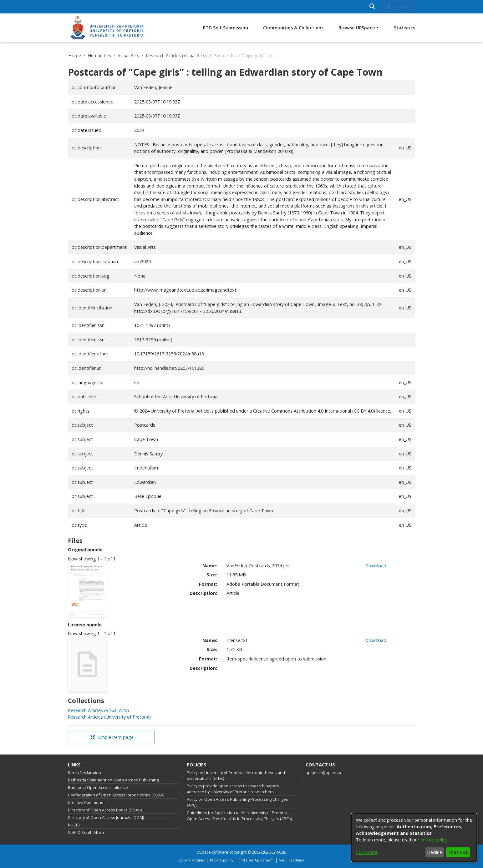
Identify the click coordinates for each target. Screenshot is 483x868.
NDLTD (74, 825)
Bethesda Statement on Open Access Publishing (113, 780)
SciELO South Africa (86, 833)
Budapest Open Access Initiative (98, 788)
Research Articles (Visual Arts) (176, 55)
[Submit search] (372, 7)
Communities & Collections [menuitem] (293, 28)
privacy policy (434, 840)
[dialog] (414, 838)
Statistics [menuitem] (404, 28)
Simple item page (112, 737)
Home (75, 55)
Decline (435, 852)
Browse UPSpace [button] (357, 28)
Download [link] (376, 566)
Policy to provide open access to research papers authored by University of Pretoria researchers (233, 789)
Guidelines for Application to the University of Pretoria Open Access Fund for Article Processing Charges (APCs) (239, 816)
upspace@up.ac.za (323, 773)
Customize (367, 852)
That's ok (458, 852)
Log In (396, 6)
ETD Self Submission (226, 28)
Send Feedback (292, 860)
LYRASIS (279, 852)
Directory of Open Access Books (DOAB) (105, 810)
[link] (98, 710)
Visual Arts (128, 55)
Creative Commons (86, 803)
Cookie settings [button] (192, 860)
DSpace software (212, 852)
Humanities (99, 55)
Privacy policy (222, 860)
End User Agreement (256, 860)
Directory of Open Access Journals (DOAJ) (106, 818)
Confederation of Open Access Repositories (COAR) (116, 795)
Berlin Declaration (84, 773)
